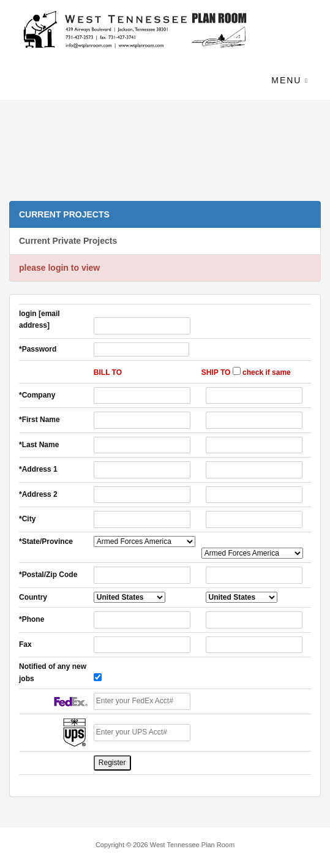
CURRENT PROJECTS (64, 214)
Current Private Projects (68, 241)
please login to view (59, 268)
